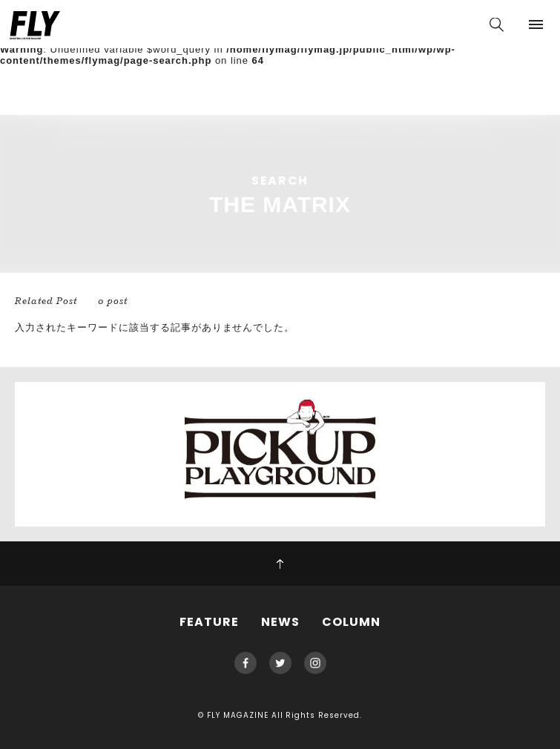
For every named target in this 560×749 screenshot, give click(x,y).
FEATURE (209, 622)
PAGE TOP (280, 564)
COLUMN (351, 622)
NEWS (280, 622)
